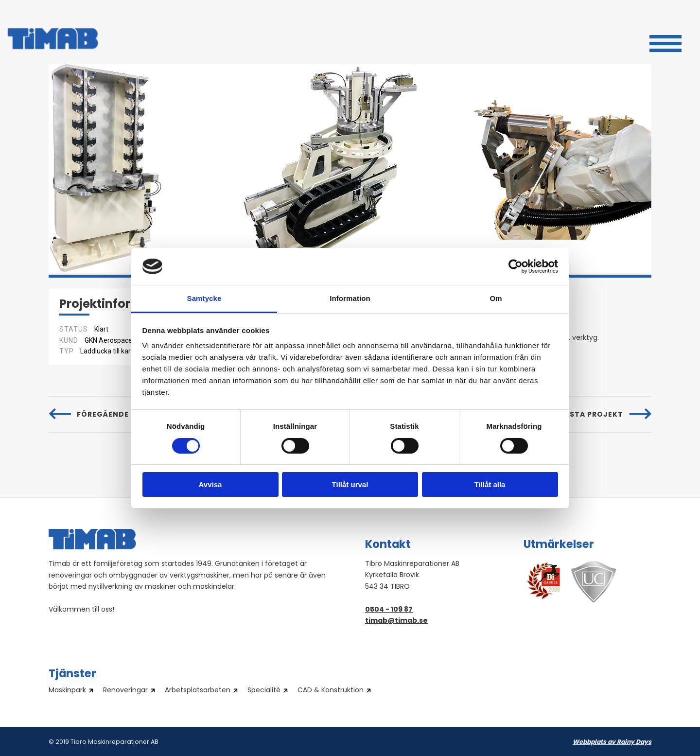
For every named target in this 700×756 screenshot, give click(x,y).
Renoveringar (125, 691)
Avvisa (210, 484)
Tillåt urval (350, 484)
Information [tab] (350, 298)
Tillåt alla (490, 484)
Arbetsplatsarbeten (198, 691)
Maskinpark (67, 691)
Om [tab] (496, 298)
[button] (665, 42)
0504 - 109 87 (389, 610)
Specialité (264, 691)
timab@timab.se (396, 621)
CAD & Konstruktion (331, 691)
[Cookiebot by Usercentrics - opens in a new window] (516, 266)
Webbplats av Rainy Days (612, 742)
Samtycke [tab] (204, 298)
